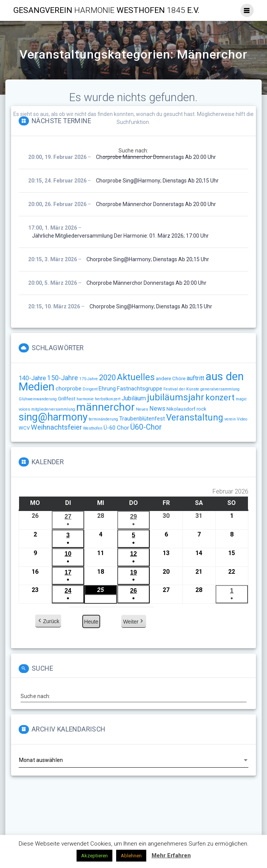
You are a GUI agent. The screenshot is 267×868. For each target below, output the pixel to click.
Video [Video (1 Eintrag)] (242, 419)
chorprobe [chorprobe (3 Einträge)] (69, 389)
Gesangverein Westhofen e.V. (106, 10)
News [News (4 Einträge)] (157, 409)
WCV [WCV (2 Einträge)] (24, 428)
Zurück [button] (48, 622)
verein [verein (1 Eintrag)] (230, 419)
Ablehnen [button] (131, 856)
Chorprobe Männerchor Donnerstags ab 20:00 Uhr (156, 157)
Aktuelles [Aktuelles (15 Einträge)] (136, 377)
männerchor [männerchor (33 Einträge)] (106, 407)
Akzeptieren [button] (94, 856)
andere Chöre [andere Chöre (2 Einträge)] (171, 378)
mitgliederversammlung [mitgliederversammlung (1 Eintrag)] (53, 409)
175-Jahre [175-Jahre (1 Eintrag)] (89, 379)
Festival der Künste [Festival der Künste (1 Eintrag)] (181, 389)
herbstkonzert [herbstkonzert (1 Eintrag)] (108, 399)
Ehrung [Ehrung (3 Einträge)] (107, 389)
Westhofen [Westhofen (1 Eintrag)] (93, 428)
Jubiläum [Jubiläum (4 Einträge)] (134, 398)
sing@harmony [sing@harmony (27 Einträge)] (53, 417)
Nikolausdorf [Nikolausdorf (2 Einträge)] (181, 409)
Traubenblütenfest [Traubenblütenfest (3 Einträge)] (142, 419)
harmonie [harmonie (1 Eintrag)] (85, 399)
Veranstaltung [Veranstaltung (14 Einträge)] (195, 417)
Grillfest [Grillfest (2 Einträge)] (67, 399)
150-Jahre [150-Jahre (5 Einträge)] (63, 378)
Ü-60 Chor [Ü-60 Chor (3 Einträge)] (116, 428)
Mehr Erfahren (171, 855)
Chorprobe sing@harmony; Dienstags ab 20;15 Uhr (157, 181)
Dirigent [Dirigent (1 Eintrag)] (90, 389)
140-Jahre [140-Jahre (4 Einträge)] (32, 378)
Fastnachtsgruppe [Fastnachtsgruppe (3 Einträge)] (140, 389)
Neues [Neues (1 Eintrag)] (142, 409)
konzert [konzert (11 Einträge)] (220, 398)
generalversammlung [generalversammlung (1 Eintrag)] (220, 389)
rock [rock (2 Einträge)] (201, 409)
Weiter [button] (134, 622)
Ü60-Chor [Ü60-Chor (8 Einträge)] (146, 427)
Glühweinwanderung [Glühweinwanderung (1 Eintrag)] (38, 399)
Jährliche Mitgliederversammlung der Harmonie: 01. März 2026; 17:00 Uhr (120, 236)
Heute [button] (91, 622)
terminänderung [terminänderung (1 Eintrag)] (103, 419)
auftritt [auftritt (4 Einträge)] (195, 378)
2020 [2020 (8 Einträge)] (107, 378)
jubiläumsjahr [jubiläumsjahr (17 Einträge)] (176, 397)
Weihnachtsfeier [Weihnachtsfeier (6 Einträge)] (56, 427)
